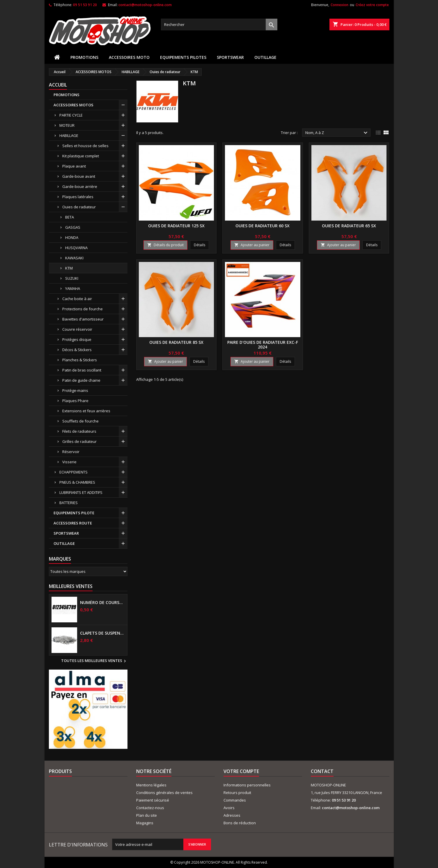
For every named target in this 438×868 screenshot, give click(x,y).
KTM (69, 268)
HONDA (72, 237)
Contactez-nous (150, 808)
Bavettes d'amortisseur (83, 319)
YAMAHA (73, 288)
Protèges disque (77, 339)
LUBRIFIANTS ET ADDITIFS (81, 492)
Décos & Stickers (77, 350)
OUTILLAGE (265, 57)
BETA (70, 217)
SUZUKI (72, 278)
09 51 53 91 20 (85, 5)
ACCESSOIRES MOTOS (73, 105)
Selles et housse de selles (85, 146)
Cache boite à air (77, 299)
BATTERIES (69, 503)
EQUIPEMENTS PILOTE (74, 513)
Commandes (235, 800)
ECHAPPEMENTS (73, 472)
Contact (322, 771)
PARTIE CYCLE (71, 115)
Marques (60, 559)
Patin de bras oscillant (82, 370)
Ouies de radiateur (79, 207)
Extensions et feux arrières (86, 411)
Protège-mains (75, 390)
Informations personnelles (247, 785)
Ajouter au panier (252, 245)
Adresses (232, 815)
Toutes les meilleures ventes (94, 661)
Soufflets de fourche (80, 421)
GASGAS (73, 227)
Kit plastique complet (81, 156)
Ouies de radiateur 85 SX (176, 342)
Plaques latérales (78, 197)
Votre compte (241, 771)
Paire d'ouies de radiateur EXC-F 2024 (263, 345)
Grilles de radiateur (79, 441)
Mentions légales (151, 785)
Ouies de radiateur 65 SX (349, 226)
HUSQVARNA (76, 248)
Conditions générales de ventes (164, 793)
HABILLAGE (69, 135)
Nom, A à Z (337, 133)
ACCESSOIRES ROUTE (73, 523)
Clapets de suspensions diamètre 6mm (102, 633)
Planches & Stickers (80, 360)
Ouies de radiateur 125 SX (176, 226)
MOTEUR (67, 125)
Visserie (69, 462)
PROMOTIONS (84, 57)
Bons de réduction (240, 823)
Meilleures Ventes (71, 586)
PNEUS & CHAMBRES (77, 482)
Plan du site (147, 815)
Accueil (58, 85)
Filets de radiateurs (79, 431)
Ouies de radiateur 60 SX (263, 226)
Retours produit (237, 793)
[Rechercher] (219, 24)
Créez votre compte (372, 5)
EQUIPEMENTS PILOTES (183, 57)
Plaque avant (74, 166)
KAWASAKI (74, 258)
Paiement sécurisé (153, 800)
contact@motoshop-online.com (145, 5)
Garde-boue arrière (80, 186)
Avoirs (229, 808)
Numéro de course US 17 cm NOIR (102, 603)
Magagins (145, 823)
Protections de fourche (83, 309)
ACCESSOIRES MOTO (129, 57)
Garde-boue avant (79, 176)
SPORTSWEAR (230, 57)
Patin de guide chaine (81, 380)
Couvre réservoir (77, 329)
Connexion (339, 5)
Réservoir (71, 452)
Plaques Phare (75, 401)
